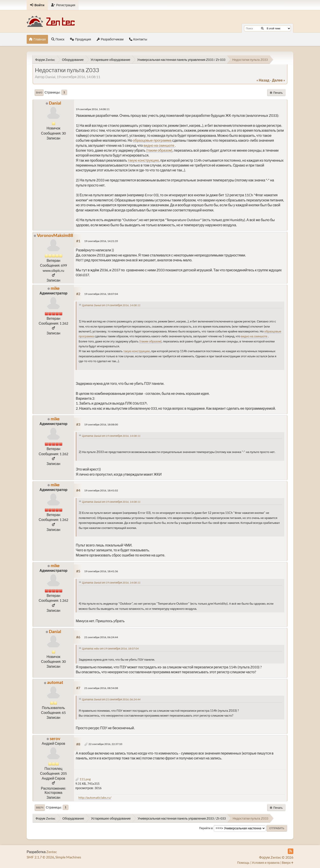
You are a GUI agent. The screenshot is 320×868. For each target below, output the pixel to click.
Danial (55, 103)
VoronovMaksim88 (55, 235)
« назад (263, 80)
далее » (279, 80)
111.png (83, 779)
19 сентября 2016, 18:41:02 (101, 490)
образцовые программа (153, 140)
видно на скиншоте (159, 145)
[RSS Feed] (291, 851)
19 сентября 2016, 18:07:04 (101, 294)
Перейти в (206, 828)
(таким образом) (159, 150)
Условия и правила (266, 863)
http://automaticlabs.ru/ (95, 797)
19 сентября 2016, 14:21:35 (101, 241)
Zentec (52, 852)
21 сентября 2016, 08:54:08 (101, 688)
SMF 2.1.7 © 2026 (40, 857)
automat (55, 682)
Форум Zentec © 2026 (276, 857)
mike (55, 288)
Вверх (40, 808)
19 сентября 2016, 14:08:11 (93, 109)
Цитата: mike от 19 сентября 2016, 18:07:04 (110, 649)
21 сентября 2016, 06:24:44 (101, 637)
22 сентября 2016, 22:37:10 (105, 744)
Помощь (243, 863)
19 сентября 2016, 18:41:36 (101, 571)
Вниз (39, 93)
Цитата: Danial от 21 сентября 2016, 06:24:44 (111, 699)
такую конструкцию (143, 160)
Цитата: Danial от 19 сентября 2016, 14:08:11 (111, 305)
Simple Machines (68, 857)
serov (55, 738)
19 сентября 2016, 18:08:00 (101, 424)
